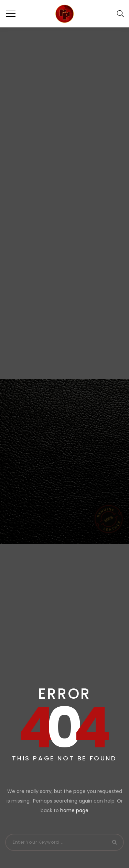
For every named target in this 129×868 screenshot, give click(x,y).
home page (74, 810)
